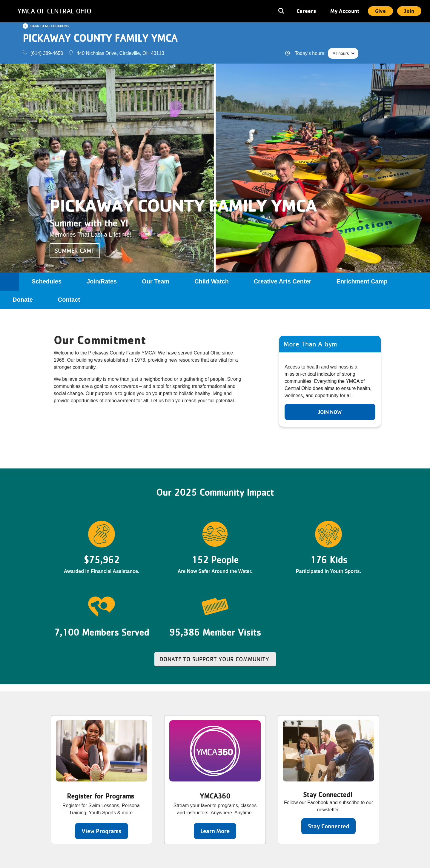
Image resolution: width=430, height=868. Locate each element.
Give (380, 11)
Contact (69, 300)
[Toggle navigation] (282, 11)
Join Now (330, 412)
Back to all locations (50, 26)
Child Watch (212, 281)
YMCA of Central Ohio (54, 11)
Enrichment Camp (362, 281)
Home (10, 282)
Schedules (47, 281)
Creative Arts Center (283, 281)
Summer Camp (75, 251)
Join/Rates (102, 281)
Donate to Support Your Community (215, 659)
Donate (23, 300)
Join (409, 11)
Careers (306, 11)
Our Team (156, 281)
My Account (345, 11)
